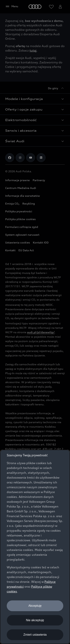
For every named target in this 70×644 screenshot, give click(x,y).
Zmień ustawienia (35, 635)
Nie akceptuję (35, 620)
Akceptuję (35, 606)
